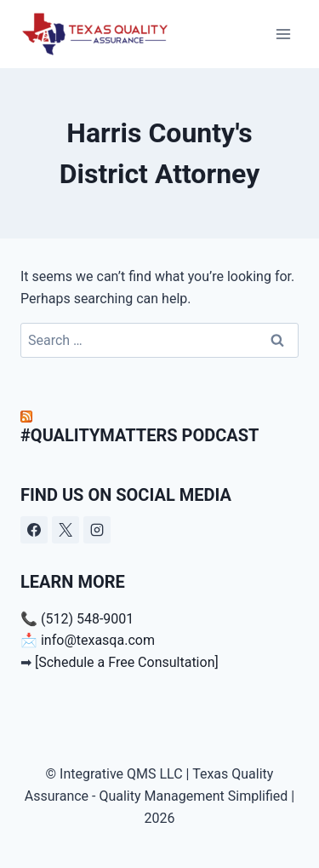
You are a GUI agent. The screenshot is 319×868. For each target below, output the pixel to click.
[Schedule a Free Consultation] (127, 662)
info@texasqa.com (96, 640)
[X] (66, 530)
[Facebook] (34, 530)
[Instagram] (97, 530)
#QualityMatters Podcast (140, 435)
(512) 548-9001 (87, 619)
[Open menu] (283, 34)
